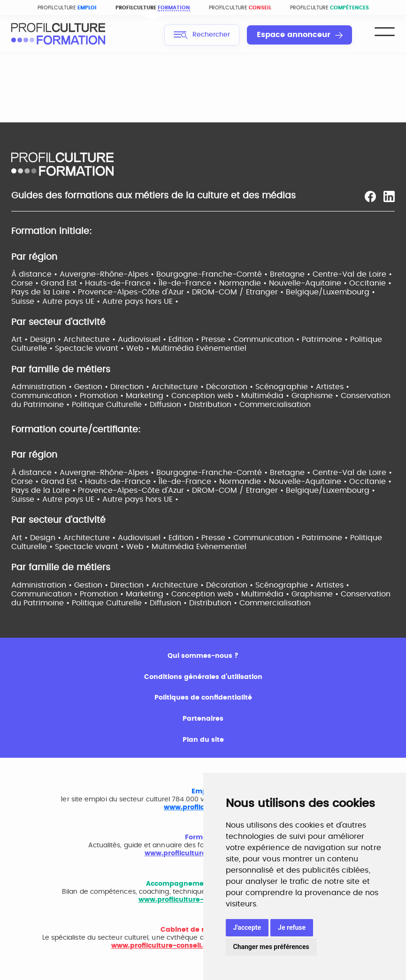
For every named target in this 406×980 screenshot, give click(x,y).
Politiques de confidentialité (203, 698)
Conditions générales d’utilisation (203, 677)
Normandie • (244, 283)
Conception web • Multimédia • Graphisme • (256, 396)
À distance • (35, 274)
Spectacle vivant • (91, 348)
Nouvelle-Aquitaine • (309, 283)
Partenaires (203, 719)
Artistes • (333, 387)
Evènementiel (221, 348)
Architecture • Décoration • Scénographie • (234, 387)
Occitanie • (370, 283)
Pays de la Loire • (45, 292)
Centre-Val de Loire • (352, 274)
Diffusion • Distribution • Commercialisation (230, 405)
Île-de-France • (189, 283)
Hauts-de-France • (122, 283)
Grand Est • (63, 283)
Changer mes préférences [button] (271, 947)
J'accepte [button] (247, 927)
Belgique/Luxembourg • (330, 292)
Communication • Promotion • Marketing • (91, 396)
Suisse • (27, 302)
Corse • (26, 283)
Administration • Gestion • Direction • (81, 387)
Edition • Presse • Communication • (235, 339)
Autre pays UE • (72, 302)
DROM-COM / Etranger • (239, 292)
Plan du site (203, 740)
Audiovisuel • (143, 339)
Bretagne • (291, 274)
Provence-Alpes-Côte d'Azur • (135, 292)
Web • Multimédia (161, 348)
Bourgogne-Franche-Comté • (213, 274)
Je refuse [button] (292, 927)
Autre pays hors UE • (140, 302)
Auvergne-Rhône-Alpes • (108, 274)
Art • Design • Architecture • (65, 339)
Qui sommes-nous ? (203, 656)
